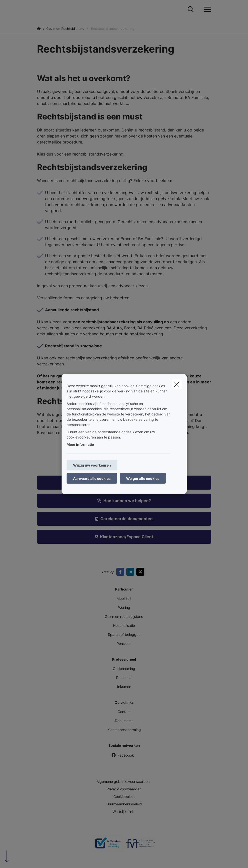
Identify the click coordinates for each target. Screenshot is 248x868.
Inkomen (124, 687)
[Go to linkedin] (131, 572)
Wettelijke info (124, 812)
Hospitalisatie (124, 625)
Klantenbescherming (124, 730)
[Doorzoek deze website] (191, 10)
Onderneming (124, 669)
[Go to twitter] (141, 572)
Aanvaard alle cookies (92, 478)
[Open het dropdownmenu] (206, 10)
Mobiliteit (124, 598)
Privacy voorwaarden (124, 789)
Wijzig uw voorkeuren (92, 465)
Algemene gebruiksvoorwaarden (123, 781)
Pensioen (124, 643)
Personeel (124, 678)
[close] (177, 384)
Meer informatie (80, 444)
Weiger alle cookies (143, 478)
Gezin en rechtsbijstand (124, 616)
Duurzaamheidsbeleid (124, 804)
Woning (124, 607)
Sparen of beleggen (124, 634)
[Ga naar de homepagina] (40, 9)
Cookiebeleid (124, 797)
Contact (124, 712)
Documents (124, 721)
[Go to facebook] (121, 572)
